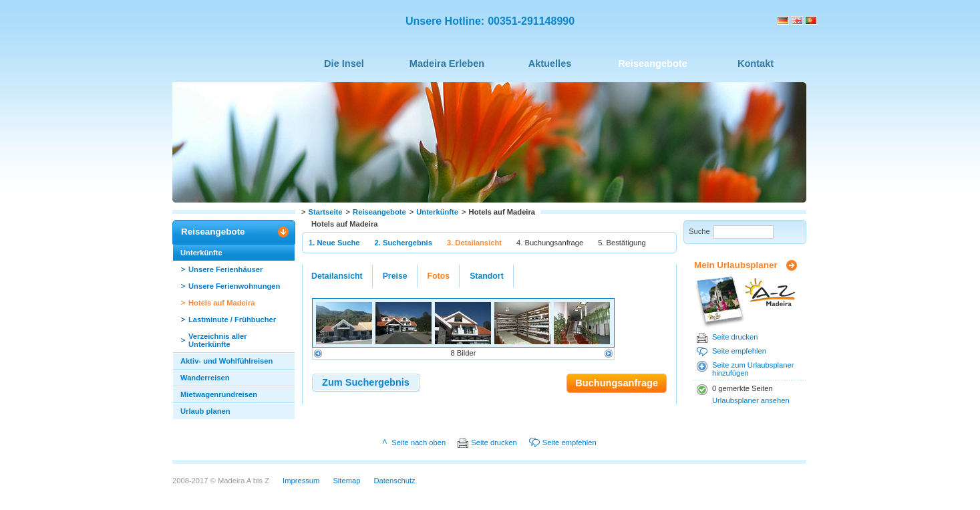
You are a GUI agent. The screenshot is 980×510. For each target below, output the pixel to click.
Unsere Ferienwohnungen (234, 286)
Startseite (326, 212)
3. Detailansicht (474, 243)
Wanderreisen (205, 378)
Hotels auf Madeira (221, 303)
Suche (699, 231)
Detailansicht (337, 276)
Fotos (439, 276)
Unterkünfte (437, 212)
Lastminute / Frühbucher (232, 320)
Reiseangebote (379, 212)
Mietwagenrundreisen (219, 394)
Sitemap (346, 481)
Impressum (301, 481)
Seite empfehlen (739, 351)
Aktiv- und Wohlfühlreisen (226, 361)
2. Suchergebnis (403, 243)
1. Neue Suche (334, 243)
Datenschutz (394, 481)
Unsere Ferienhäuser (225, 269)
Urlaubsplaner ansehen (751, 400)
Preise (395, 276)
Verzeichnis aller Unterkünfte (218, 340)
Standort (487, 276)
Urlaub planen (205, 411)
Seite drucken (735, 337)
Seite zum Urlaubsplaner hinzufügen (753, 369)
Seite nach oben (419, 442)
